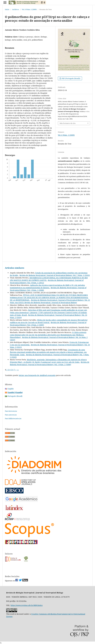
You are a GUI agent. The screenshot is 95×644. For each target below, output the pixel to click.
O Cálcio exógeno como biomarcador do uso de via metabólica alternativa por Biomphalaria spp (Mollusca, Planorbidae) (48, 335)
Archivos (16, 9)
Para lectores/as (11, 411)
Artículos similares (15, 268)
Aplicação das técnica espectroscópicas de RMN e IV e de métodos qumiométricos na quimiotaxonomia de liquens (47, 286)
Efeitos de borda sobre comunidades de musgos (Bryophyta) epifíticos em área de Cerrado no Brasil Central (49, 321)
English (11, 389)
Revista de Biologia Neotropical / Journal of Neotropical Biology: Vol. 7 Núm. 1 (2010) (55, 275)
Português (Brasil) (15, 396)
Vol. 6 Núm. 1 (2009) (29, 9)
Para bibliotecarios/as (13, 418)
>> (18, 370)
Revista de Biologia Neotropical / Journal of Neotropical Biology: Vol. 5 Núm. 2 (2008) (50, 363)
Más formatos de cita (68, 123)
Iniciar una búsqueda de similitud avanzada (37, 375)
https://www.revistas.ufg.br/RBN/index (27, 605)
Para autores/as (11, 415)
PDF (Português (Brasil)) (71, 78)
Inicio (7, 9)
